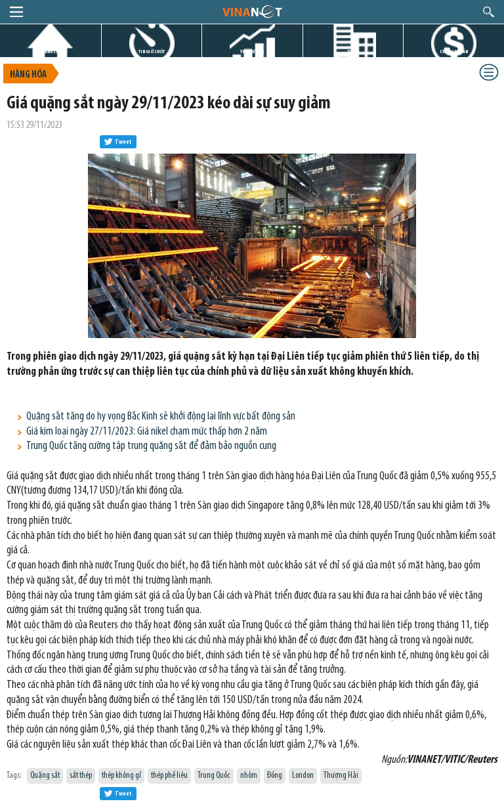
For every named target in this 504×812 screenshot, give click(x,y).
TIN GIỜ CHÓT (152, 52)
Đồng (275, 776)
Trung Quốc (214, 776)
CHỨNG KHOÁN (454, 52)
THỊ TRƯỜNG (252, 52)
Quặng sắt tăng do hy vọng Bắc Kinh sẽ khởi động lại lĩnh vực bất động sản (161, 417)
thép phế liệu (169, 776)
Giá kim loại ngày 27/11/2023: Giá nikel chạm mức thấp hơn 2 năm (147, 432)
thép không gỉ (121, 776)
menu (16, 12)
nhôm (249, 776)
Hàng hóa (28, 75)
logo (252, 11)
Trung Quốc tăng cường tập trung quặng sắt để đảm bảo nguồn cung (151, 446)
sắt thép (81, 776)
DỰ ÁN (353, 52)
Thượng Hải (341, 776)
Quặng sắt (45, 776)
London (303, 776)
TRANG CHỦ (51, 52)
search (489, 12)
